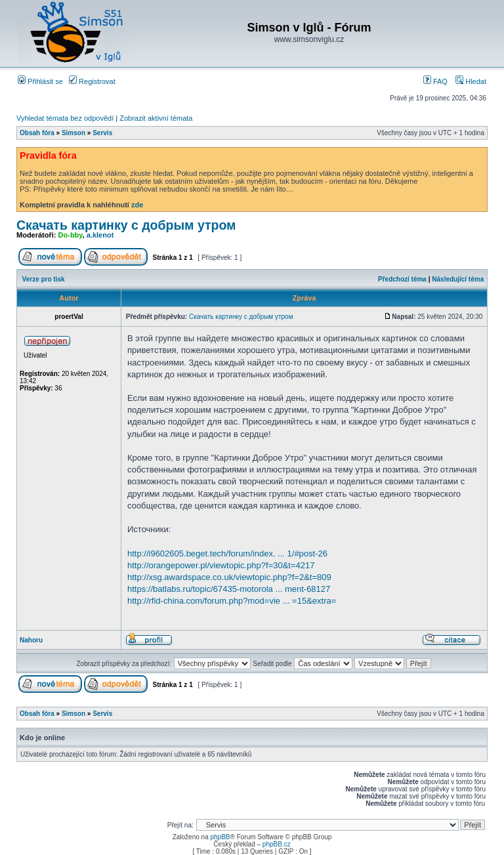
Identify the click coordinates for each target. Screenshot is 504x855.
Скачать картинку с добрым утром (126, 225)
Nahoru (31, 640)
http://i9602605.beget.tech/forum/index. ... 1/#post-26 (227, 553)
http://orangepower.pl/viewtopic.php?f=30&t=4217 (221, 565)
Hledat (471, 81)
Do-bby (71, 235)
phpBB (220, 837)
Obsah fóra (37, 133)
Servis (102, 133)
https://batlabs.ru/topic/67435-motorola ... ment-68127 (229, 589)
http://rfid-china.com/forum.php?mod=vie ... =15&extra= (232, 601)
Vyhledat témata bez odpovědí (65, 118)
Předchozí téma (402, 279)
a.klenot (100, 235)
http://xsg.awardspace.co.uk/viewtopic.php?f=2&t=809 (229, 577)
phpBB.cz (277, 844)
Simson (73, 133)
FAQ (435, 81)
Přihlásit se (40, 81)
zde (137, 205)
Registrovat (92, 81)
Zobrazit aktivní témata (156, 118)
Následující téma (458, 279)
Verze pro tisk (44, 279)
